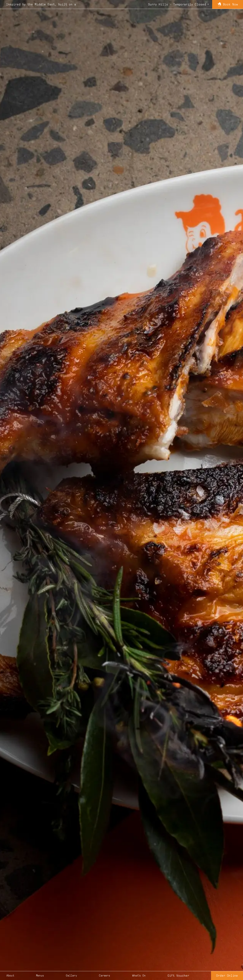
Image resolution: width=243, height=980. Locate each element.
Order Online (227, 976)
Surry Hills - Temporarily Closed (177, 4)
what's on (139, 976)
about (10, 976)
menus (40, 976)
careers (105, 976)
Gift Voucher (178, 976)
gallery (71, 976)
